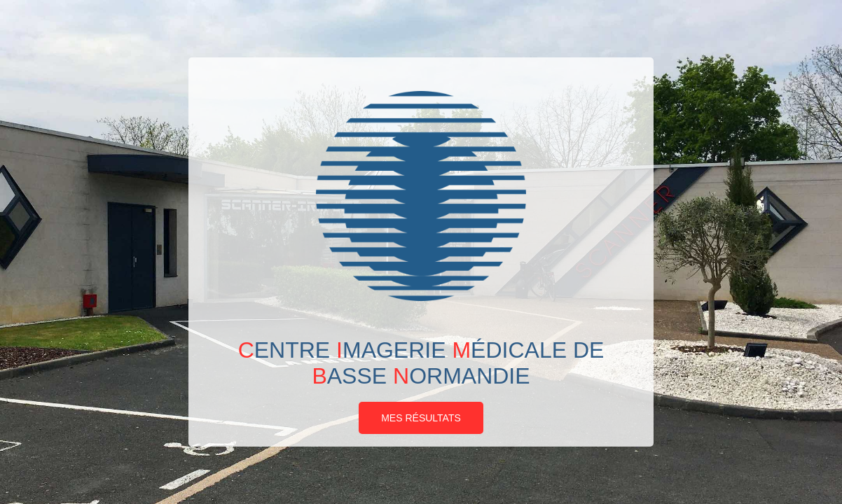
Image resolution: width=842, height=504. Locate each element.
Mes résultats (421, 418)
